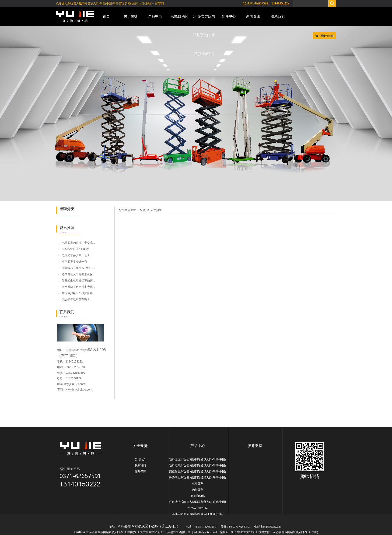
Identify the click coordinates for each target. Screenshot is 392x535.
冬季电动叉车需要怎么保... (78, 274)
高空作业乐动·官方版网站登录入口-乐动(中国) (198, 472)
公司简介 (140, 459)
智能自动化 (180, 16)
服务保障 (140, 472)
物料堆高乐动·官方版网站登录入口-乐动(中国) (198, 465)
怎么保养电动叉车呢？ (76, 299)
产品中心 (155, 16)
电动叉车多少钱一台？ (76, 255)
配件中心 (229, 16)
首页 (106, 16)
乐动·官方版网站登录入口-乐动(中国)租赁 (204, 20)
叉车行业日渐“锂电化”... (77, 249)
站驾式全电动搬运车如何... (78, 281)
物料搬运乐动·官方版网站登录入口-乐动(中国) (198, 459)
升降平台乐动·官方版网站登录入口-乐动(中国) (198, 478)
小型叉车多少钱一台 (74, 262)
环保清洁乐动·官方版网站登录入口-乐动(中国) (198, 502)
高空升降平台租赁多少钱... (78, 287)
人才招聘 (156, 210)
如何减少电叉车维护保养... (78, 293)
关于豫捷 (131, 16)
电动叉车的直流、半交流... (78, 243)
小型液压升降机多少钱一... (78, 268)
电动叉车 (198, 484)
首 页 (142, 210)
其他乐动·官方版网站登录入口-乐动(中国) (198, 514)
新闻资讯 (253, 16)
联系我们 (278, 16)
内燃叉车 (198, 490)
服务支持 (255, 446)
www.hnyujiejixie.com (79, 390)
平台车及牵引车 (198, 508)
